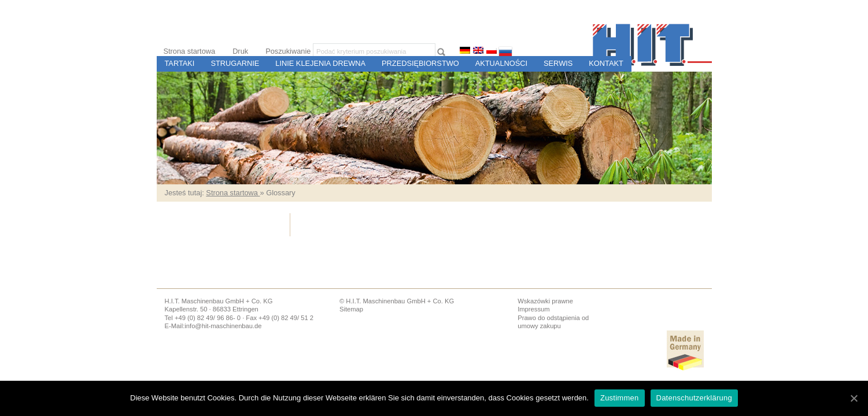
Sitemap (351, 309)
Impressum (533, 309)
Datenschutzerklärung (694, 398)
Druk (240, 51)
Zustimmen (620, 398)
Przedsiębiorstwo (420, 63)
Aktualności (501, 63)
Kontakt (606, 63)
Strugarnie (235, 63)
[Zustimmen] (854, 398)
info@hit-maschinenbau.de (223, 326)
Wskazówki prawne (545, 301)
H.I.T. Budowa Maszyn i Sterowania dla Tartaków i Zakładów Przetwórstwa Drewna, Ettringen (652, 45)
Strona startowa (190, 51)
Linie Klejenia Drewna (320, 63)
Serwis (558, 63)
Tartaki (180, 63)
